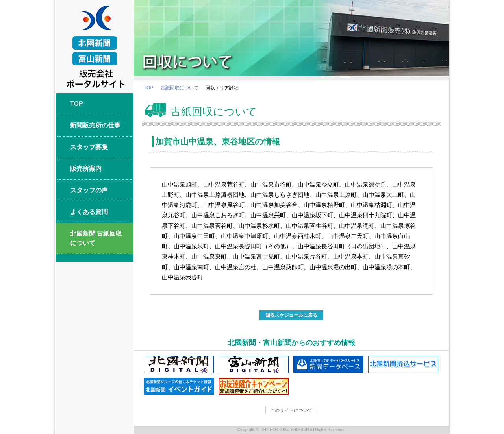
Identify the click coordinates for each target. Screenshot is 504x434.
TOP (148, 88)
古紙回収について (180, 88)
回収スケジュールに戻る (291, 315)
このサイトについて (291, 410)
